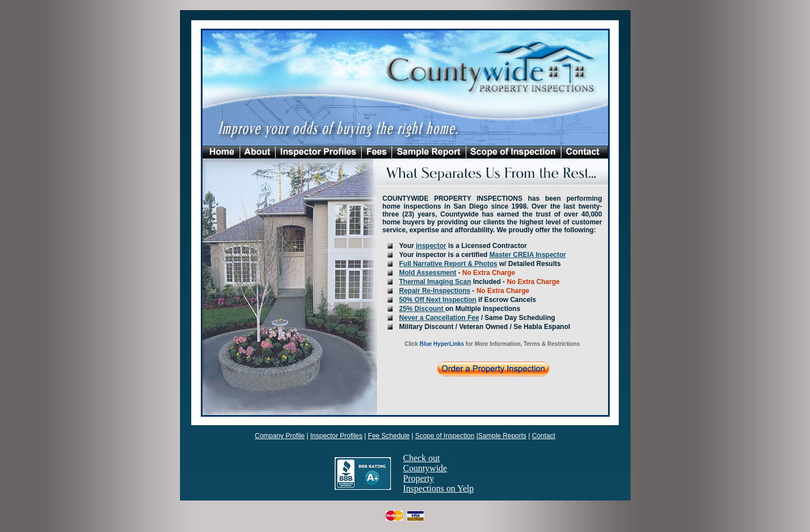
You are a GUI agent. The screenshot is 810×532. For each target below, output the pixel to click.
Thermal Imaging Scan (435, 282)
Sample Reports (502, 436)
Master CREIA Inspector (528, 255)
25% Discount (422, 309)
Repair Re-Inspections (435, 291)
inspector (431, 246)
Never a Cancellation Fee (439, 318)
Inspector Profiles (337, 436)
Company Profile (280, 436)
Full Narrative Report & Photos (449, 264)
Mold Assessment (428, 273)
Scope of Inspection (445, 436)
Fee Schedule (389, 436)
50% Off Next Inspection (438, 300)
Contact (544, 436)
